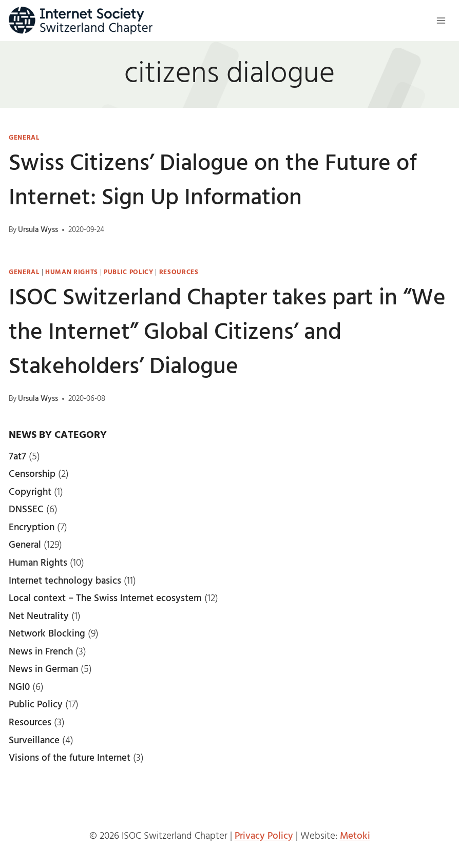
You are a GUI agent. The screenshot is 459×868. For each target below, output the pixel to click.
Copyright (30, 492)
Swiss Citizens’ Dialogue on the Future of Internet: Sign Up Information (213, 181)
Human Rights (72, 272)
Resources (179, 272)
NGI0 (19, 687)
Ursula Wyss (38, 230)
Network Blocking (47, 634)
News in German (43, 669)
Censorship (32, 474)
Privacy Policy (264, 836)
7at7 (17, 457)
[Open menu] (441, 20)
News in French (41, 652)
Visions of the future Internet (70, 758)
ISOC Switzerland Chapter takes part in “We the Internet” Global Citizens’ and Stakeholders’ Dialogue (227, 333)
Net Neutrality (39, 616)
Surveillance (34, 741)
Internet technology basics (65, 581)
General (24, 138)
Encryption (32, 528)
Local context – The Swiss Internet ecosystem (105, 599)
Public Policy (129, 272)
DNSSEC (26, 510)
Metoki (355, 836)
